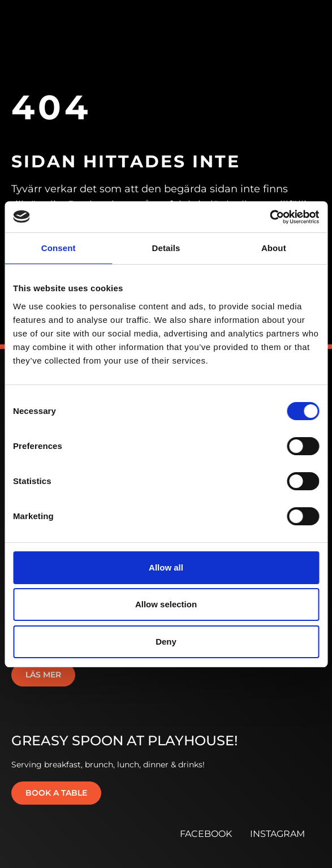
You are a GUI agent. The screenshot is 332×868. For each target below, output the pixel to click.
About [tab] (274, 248)
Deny (166, 642)
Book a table (56, 793)
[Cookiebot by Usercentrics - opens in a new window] (270, 217)
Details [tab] (166, 248)
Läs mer (43, 675)
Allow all (166, 567)
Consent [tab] (59, 248)
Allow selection (166, 604)
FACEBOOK (206, 834)
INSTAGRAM (277, 834)
